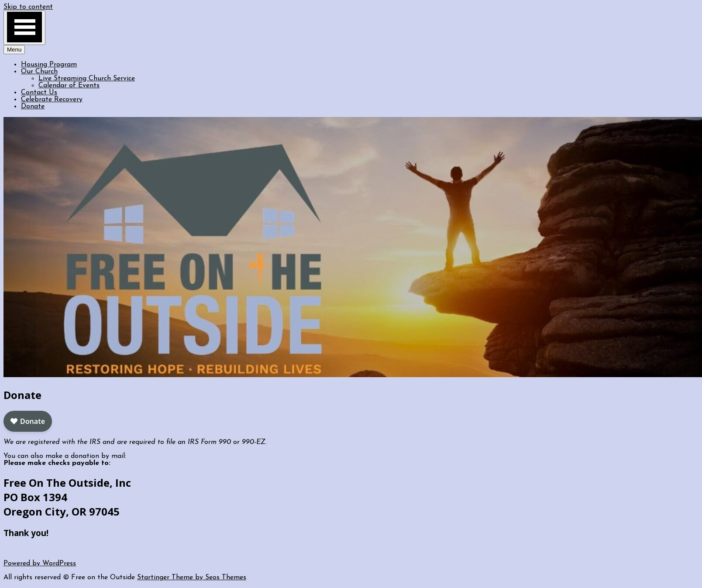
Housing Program (49, 65)
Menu (14, 50)
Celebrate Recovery (52, 100)
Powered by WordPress (40, 564)
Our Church (39, 72)
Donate (33, 107)
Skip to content (28, 7)
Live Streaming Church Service (87, 79)
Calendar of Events (69, 86)
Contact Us (39, 93)
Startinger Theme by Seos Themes (192, 578)
